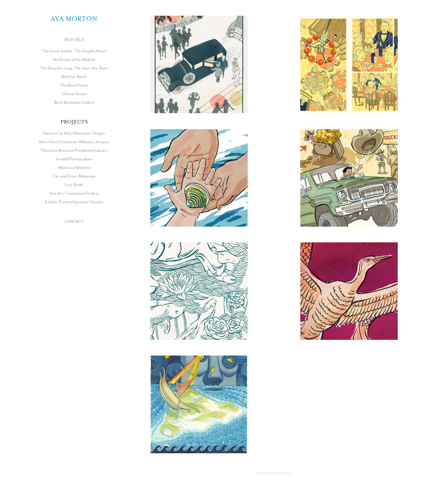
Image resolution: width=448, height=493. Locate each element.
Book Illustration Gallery (74, 102)
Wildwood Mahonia (74, 167)
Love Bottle (74, 185)
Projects (74, 122)
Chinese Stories (74, 94)
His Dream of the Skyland (74, 59)
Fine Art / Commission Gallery (74, 193)
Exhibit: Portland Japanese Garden (74, 202)
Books (74, 39)
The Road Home (74, 85)
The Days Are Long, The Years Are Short (74, 68)
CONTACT (74, 221)
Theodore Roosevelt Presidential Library (74, 150)
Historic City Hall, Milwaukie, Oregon (74, 133)
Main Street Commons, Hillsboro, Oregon (74, 142)
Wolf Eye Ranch (74, 77)
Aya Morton (74, 19)
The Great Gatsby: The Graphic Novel (74, 51)
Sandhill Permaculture (74, 159)
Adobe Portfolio (282, 473)
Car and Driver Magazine (74, 176)
